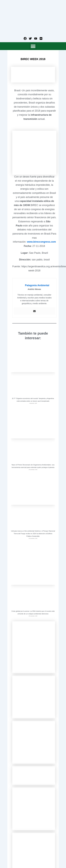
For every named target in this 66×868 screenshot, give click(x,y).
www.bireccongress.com (41, 242)
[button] (33, 46)
